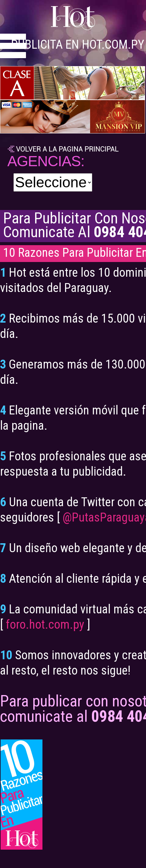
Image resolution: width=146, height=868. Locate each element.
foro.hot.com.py (45, 625)
